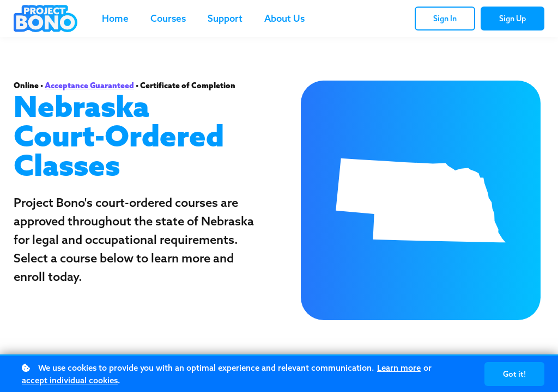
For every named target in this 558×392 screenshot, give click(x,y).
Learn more (399, 368)
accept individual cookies (70, 380)
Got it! (514, 374)
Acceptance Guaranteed (89, 85)
